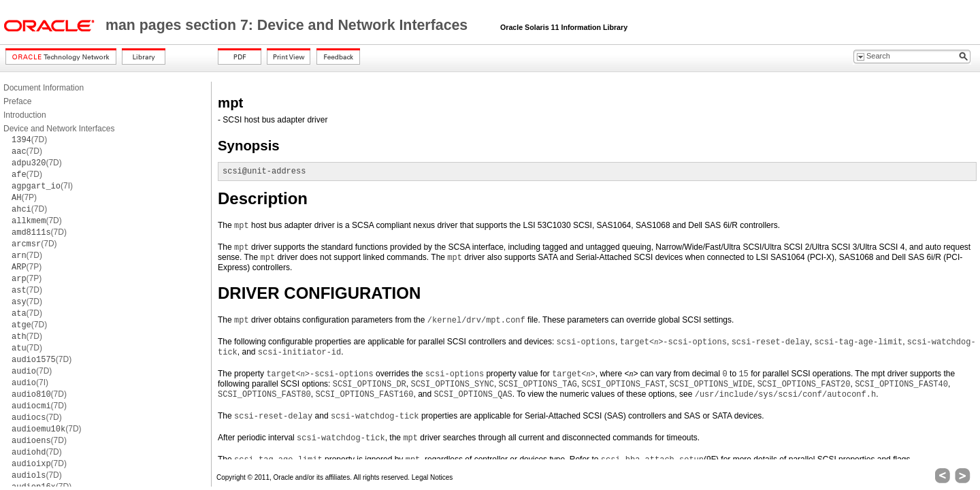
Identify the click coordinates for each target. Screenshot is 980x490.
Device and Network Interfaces (59, 129)
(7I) (42, 186)
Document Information (44, 88)
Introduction (25, 115)
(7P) (24, 197)
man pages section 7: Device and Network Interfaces (289, 25)
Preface (17, 101)
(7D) (29, 140)
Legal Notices (432, 477)
